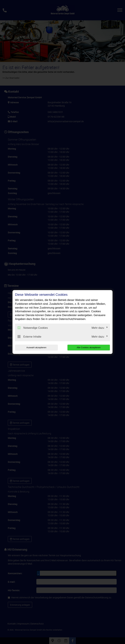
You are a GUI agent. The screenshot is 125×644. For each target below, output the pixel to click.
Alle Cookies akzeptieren (89, 347)
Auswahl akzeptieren (36, 347)
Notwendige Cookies (33, 328)
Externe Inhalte (29, 337)
